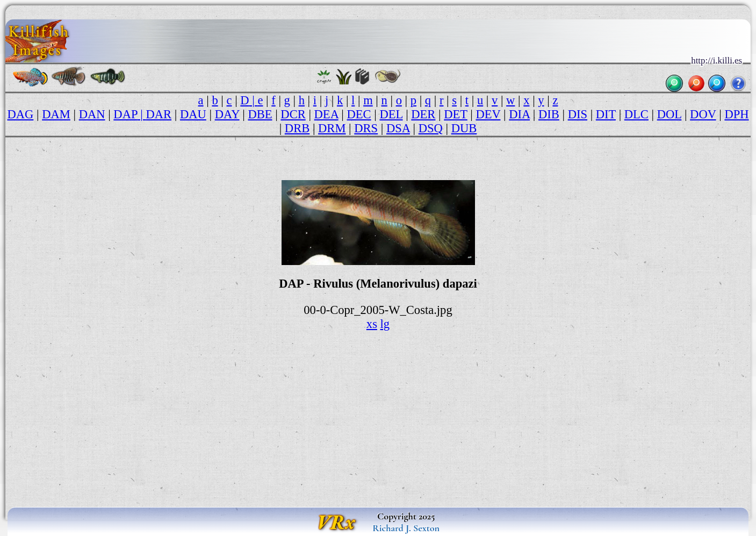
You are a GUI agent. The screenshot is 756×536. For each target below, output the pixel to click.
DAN (92, 114)
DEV (488, 114)
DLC (636, 114)
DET (455, 114)
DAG (20, 114)
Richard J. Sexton (406, 528)
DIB (549, 114)
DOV (703, 114)
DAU (193, 114)
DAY (227, 114)
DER (423, 114)
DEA (326, 114)
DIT (606, 114)
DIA (519, 114)
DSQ (431, 128)
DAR (159, 114)
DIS (578, 114)
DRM (332, 128)
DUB (464, 128)
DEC (359, 114)
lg (385, 324)
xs (372, 324)
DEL (391, 114)
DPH (736, 114)
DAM (56, 114)
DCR (293, 114)
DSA (398, 128)
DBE (260, 114)
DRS (366, 128)
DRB (297, 128)
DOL (669, 114)
